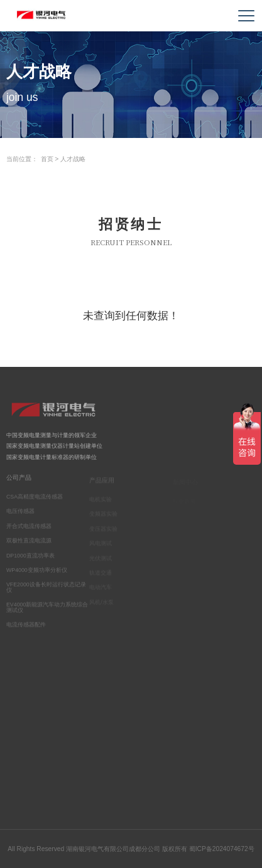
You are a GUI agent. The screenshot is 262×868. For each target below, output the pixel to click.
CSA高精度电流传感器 (35, 499)
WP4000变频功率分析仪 (37, 572)
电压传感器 (20, 514)
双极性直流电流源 (29, 543)
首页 (47, 159)
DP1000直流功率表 (30, 558)
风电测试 (101, 545)
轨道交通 (101, 574)
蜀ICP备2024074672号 (222, 849)
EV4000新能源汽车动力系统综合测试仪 (47, 610)
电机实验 (101, 501)
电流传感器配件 (26, 627)
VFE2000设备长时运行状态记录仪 (46, 590)
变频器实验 (103, 516)
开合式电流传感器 (29, 528)
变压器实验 (103, 531)
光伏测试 (101, 559)
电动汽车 (101, 589)
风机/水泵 (101, 604)
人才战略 (73, 159)
